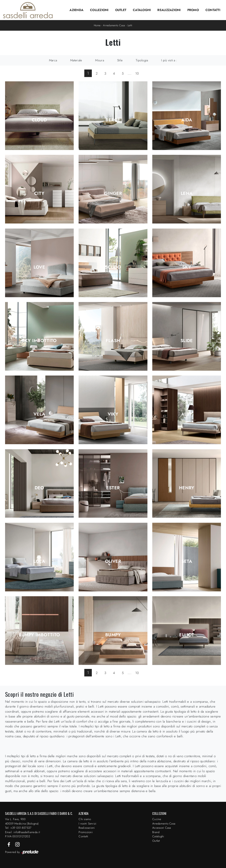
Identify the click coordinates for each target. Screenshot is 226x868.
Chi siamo (85, 819)
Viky (113, 414)
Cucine (157, 819)
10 (137, 73)
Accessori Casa (162, 828)
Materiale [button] (76, 60)
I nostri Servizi (87, 824)
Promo (193, 10)
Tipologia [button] (142, 60)
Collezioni (99, 10)
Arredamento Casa (114, 25)
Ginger (113, 194)
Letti (130, 25)
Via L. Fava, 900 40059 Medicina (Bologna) (22, 821)
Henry (187, 488)
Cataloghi (142, 10)
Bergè (113, 120)
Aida (187, 120)
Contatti (213, 10)
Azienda (76, 10)
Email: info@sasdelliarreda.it (23, 832)
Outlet (121, 10)
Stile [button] (120, 60)
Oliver (113, 561)
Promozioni (86, 832)
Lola (39, 561)
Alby (187, 414)
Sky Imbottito (39, 341)
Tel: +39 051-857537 (18, 828)
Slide (187, 341)
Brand (156, 832)
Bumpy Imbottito (39, 635)
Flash (113, 341)
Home (97, 25)
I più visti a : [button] (169, 60)
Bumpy (113, 635)
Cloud (39, 120)
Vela (39, 414)
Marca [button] (53, 60)
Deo (39, 488)
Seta (187, 561)
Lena (187, 194)
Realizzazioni (169, 10)
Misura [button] (100, 60)
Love (39, 267)
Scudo (113, 267)
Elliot (187, 635)
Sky (187, 267)
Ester (113, 488)
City (39, 194)
